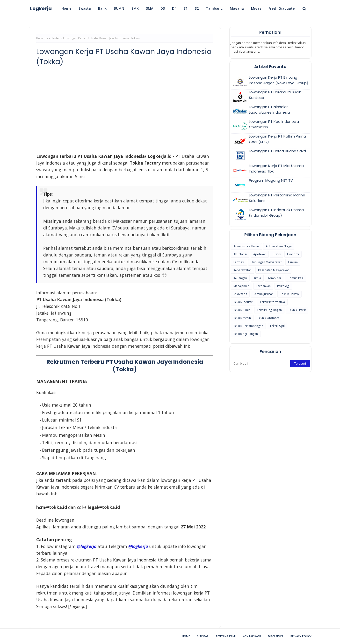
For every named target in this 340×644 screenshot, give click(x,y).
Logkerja (41, 8)
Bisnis (277, 254)
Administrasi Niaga (279, 246)
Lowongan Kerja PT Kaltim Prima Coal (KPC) (277, 139)
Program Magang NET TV (271, 180)
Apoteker (260, 254)
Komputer (274, 278)
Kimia (257, 278)
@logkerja (138, 546)
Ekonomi (293, 254)
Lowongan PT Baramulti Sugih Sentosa (275, 95)
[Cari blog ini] (260, 363)
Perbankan (263, 286)
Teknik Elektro (289, 294)
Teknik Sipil (277, 326)
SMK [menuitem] (135, 8)
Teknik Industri (243, 302)
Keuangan (240, 278)
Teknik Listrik (297, 310)
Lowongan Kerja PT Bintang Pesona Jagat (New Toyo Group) (279, 80)
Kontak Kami (252, 636)
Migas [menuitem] (256, 8)
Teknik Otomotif (268, 318)
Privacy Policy (301, 636)
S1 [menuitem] (186, 8)
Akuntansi (240, 254)
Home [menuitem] (66, 8)
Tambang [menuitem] (214, 8)
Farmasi (239, 262)
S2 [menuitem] (197, 8)
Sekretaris (240, 294)
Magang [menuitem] (237, 8)
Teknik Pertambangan (248, 326)
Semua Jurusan (264, 294)
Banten (56, 38)
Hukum (293, 262)
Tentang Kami (226, 636)
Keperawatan (242, 270)
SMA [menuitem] (150, 8)
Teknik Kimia (242, 310)
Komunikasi (296, 278)
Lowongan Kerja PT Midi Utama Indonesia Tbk (276, 168)
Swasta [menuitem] (85, 8)
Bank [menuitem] (102, 8)
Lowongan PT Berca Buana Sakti (277, 151)
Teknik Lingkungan (269, 310)
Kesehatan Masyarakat (273, 270)
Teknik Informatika (272, 302)
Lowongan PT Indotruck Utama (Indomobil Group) (276, 213)
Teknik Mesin (242, 318)
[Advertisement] (125, 113)
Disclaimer (276, 636)
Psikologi (283, 286)
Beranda (42, 38)
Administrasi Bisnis (246, 246)
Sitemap (203, 636)
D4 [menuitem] (174, 8)
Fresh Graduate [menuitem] (282, 8)
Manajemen (241, 286)
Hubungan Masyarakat (266, 262)
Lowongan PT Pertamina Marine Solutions (277, 198)
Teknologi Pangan (246, 334)
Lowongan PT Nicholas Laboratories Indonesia (269, 110)
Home (186, 636)
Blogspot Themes (30, 636)
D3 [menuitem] (163, 8)
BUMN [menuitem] (119, 8)
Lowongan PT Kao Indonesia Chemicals (274, 124)
